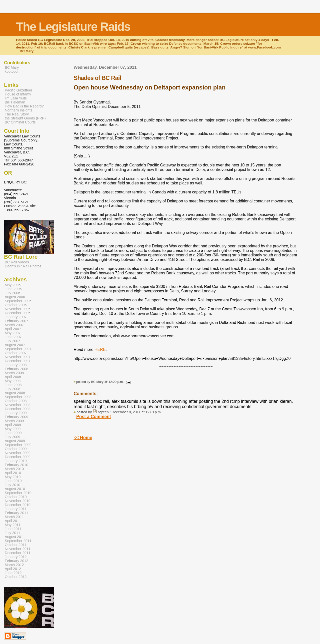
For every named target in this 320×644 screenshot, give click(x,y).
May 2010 (13, 477)
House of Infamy (18, 94)
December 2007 (18, 361)
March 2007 (14, 325)
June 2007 (13, 337)
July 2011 (12, 533)
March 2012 (14, 565)
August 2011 (15, 537)
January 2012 (16, 557)
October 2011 (16, 545)
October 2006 (16, 305)
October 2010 (16, 497)
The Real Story (17, 114)
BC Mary (12, 67)
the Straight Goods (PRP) (25, 118)
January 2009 (16, 413)
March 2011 (14, 517)
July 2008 (12, 389)
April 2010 (13, 473)
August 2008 (15, 393)
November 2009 (18, 453)
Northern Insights (18, 110)
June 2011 (13, 529)
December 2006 (18, 313)
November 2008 (18, 405)
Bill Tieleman (15, 102)
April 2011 (13, 521)
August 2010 (15, 489)
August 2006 (15, 297)
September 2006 (18, 301)
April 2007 (13, 329)
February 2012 (16, 561)
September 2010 (18, 493)
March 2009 (14, 421)
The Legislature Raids (73, 27)
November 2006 (18, 309)
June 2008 (13, 385)
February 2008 (16, 369)
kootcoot (12, 71)
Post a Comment (94, 417)
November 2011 (18, 549)
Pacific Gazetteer (18, 90)
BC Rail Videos (17, 262)
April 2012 (13, 569)
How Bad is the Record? (24, 106)
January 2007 (16, 317)
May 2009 (13, 429)
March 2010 (14, 469)
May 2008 (13, 381)
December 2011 (18, 553)
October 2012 (16, 577)
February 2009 (16, 417)
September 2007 (18, 349)
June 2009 (13, 433)
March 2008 (14, 373)
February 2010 (16, 465)
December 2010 (18, 505)
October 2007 (16, 353)
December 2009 (18, 457)
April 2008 (13, 377)
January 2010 (16, 461)
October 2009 (16, 449)
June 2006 (13, 289)
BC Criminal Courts (20, 122)
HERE (100, 349)
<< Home (83, 438)
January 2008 (16, 365)
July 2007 (12, 341)
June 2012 (13, 573)
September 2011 (18, 541)
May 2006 (13, 285)
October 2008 (16, 401)
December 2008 (18, 409)
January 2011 (16, 509)
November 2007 (18, 357)
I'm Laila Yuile (16, 98)
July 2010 (12, 485)
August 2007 (15, 345)
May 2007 (13, 333)
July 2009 (12, 437)
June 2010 (13, 481)
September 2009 (18, 445)
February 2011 (16, 513)
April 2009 (13, 425)
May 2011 (13, 525)
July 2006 (12, 293)
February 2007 (16, 321)
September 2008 (18, 397)
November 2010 (18, 501)
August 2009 (15, 441)
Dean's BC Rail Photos (23, 266)
